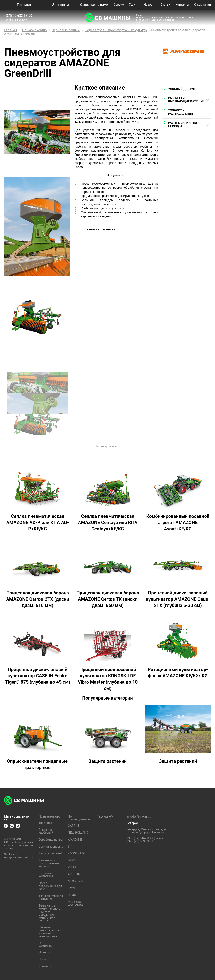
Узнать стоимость (101, 229)
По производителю (79, 818)
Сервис (119, 5)
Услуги (134, 5)
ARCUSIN (74, 874)
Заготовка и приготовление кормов (49, 863)
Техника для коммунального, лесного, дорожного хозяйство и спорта (50, 913)
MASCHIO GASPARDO (75, 903)
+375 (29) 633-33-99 (140, 841)
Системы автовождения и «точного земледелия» (50, 932)
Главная (11, 30)
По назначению (34, 30)
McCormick (75, 881)
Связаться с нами (94, 5)
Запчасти (61, 5)
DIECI (71, 860)
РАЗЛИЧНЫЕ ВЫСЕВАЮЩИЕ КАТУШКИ (186, 100)
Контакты (182, 5)
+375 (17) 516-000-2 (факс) (144, 838)
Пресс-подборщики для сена (50, 886)
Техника (24, 5)
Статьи (165, 5)
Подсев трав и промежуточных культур (116, 30)
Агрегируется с (107, 446)
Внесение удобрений (46, 831)
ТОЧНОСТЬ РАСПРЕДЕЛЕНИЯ (180, 112)
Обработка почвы (51, 840)
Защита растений (51, 853)
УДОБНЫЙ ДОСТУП (182, 89)
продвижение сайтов (19, 857)
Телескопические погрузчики (51, 897)
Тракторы (45, 823)
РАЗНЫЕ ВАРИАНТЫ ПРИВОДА (183, 124)
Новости (149, 5)
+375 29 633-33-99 (19, 16)
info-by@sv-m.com (140, 817)
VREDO (72, 867)
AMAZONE (75, 840)
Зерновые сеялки (66, 30)
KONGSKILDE (77, 853)
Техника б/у (105, 816)
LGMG (72, 895)
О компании (203, 5)
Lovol (71, 888)
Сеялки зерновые (51, 847)
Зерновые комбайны (46, 875)
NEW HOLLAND (78, 833)
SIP (70, 847)
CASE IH (73, 826)
